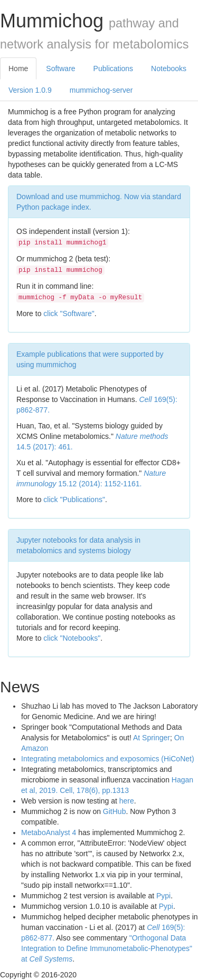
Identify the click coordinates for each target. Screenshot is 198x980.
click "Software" (69, 313)
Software (60, 68)
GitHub (115, 811)
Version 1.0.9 (30, 90)
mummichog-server (101, 90)
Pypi (163, 896)
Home (18, 68)
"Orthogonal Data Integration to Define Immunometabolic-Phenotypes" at (107, 948)
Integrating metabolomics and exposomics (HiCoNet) (108, 759)
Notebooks (169, 68)
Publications (114, 68)
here (127, 801)
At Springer (152, 738)
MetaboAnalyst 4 (49, 832)
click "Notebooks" (72, 638)
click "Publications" (74, 499)
